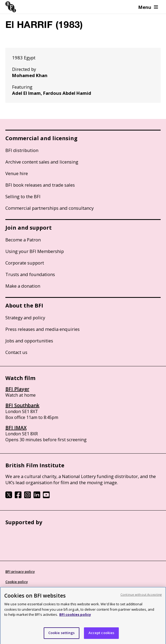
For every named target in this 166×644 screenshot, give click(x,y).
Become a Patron (23, 240)
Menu (148, 7)
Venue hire (17, 173)
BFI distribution (22, 150)
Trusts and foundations (30, 274)
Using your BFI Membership (35, 251)
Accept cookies (102, 636)
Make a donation (23, 286)
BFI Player (17, 389)
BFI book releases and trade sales (40, 185)
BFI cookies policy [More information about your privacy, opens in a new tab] (75, 618)
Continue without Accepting (141, 598)
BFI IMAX (16, 428)
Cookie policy (17, 582)
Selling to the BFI (23, 196)
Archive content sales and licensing (42, 162)
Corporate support (25, 263)
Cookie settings (62, 636)
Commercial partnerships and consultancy (49, 208)
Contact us (16, 352)
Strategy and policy (25, 318)
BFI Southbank (22, 405)
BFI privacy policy (20, 571)
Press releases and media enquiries (43, 329)
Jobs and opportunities (29, 341)
